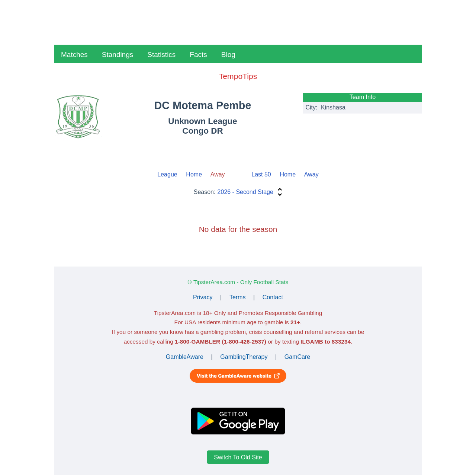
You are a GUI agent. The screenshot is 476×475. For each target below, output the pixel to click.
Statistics (161, 55)
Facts (198, 55)
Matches (74, 55)
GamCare (297, 357)
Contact (273, 297)
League (167, 174)
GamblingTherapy (244, 357)
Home (194, 174)
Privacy (203, 297)
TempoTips (238, 76)
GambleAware (185, 357)
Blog (228, 55)
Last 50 (261, 174)
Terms (238, 297)
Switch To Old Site (238, 457)
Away (311, 174)
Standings (118, 55)
